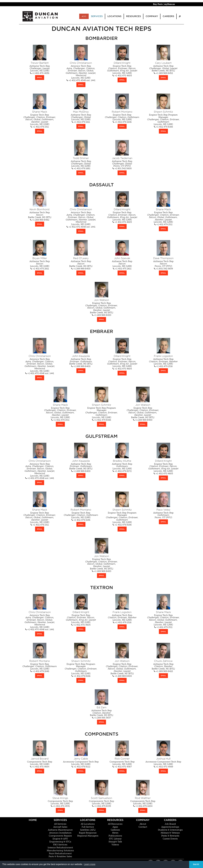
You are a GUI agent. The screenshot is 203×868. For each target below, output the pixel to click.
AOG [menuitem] (84, 16)
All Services (60, 824)
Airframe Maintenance (60, 830)
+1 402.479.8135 (101, 806)
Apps (115, 827)
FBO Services (60, 845)
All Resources (115, 824)
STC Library (115, 839)
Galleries (115, 830)
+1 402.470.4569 (163, 767)
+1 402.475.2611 (40, 269)
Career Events (170, 839)
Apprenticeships (170, 827)
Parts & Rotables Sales (60, 856)
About (143, 824)
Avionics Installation (60, 833)
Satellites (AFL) (88, 830)
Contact (143, 827)
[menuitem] (180, 16)
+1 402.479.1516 (163, 366)
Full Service (88, 827)
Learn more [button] (90, 864)
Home (33, 820)
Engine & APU (60, 839)
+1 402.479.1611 (81, 122)
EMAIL (40, 77)
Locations (88, 820)
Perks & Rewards (170, 836)
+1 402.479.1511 (40, 127)
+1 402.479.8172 (122, 471)
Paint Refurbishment (60, 854)
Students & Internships (170, 830)
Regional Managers (88, 836)
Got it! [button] (196, 864)
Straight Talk (115, 842)
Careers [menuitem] (168, 16)
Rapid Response (88, 833)
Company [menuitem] (152, 16)
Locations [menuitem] (114, 16)
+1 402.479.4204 (143, 806)
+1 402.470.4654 (40, 767)
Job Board (170, 824)
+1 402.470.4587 (122, 767)
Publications (115, 836)
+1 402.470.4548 (76, 80)
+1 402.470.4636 (40, 73)
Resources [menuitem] (134, 16)
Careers (170, 820)
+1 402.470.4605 (122, 76)
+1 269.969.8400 (81, 269)
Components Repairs (60, 836)
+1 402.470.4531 (60, 806)
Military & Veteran (170, 833)
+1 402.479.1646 (122, 122)
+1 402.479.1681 (81, 168)
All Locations (88, 824)
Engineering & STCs (60, 842)
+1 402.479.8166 (163, 127)
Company (143, 820)
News (115, 833)
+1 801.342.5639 (163, 269)
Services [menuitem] (97, 16)
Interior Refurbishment (60, 848)
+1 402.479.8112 (81, 767)
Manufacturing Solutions (60, 851)
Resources (115, 820)
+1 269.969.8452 (163, 73)
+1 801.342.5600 (122, 168)
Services (60, 820)
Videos (115, 845)
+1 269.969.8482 (40, 220)
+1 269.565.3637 (101, 718)
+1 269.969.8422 (163, 671)
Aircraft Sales (60, 827)
